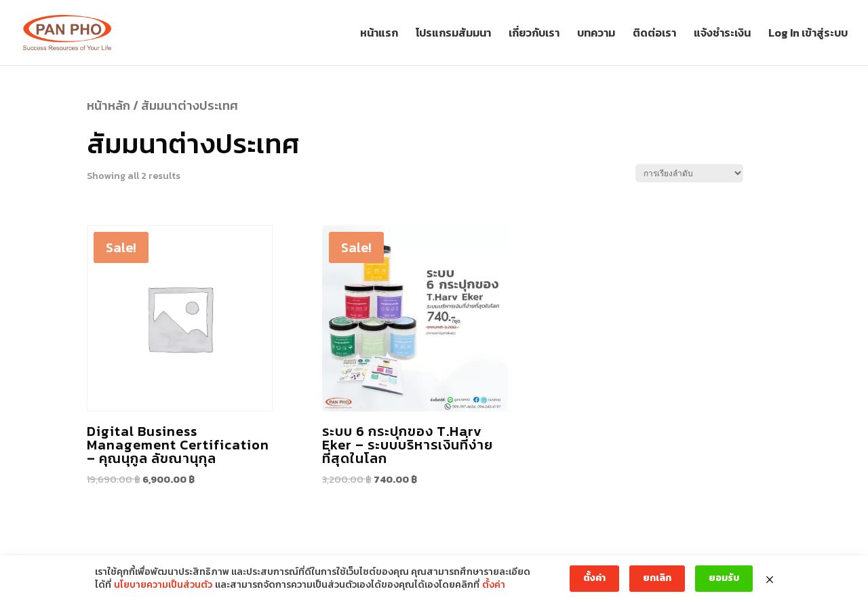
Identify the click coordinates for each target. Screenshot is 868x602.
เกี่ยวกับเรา (534, 34)
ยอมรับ (724, 578)
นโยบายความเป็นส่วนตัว (163, 585)
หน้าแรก (379, 34)
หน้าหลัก (108, 105)
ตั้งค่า (494, 585)
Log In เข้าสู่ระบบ (808, 34)
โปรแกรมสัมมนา (453, 34)
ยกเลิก (657, 578)
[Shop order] (689, 173)
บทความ (596, 34)
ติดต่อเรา (654, 34)
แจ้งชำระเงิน (722, 34)
